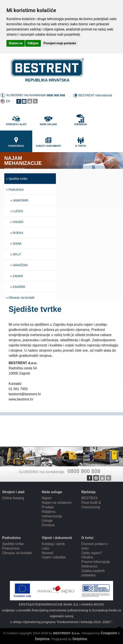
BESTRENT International (95, 95)
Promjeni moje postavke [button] (60, 43)
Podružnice (92, 161)
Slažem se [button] (16, 43)
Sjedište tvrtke (114, 161)
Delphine (42, 639)
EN (8, 101)
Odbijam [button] (33, 43)
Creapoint (109, 633)
